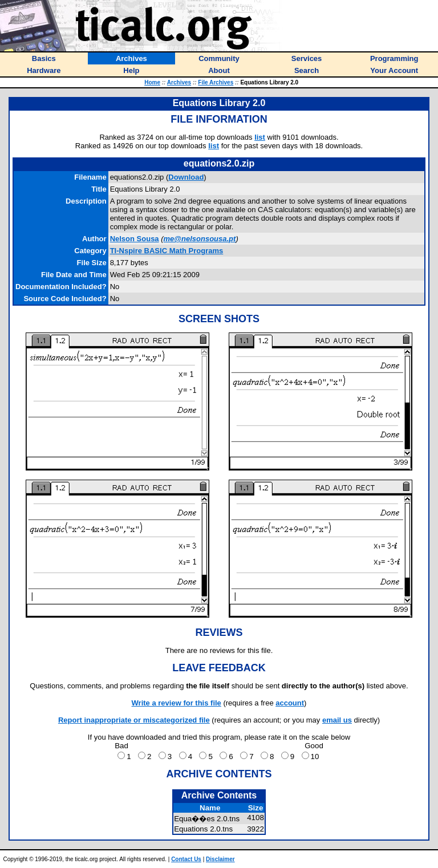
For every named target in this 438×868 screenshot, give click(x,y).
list (260, 137)
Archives (179, 82)
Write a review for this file (177, 703)
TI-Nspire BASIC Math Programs (167, 251)
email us (337, 720)
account (290, 703)
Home (152, 82)
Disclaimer (220, 859)
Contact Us (186, 859)
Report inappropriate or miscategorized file (134, 720)
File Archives (216, 82)
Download (186, 177)
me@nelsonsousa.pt (200, 239)
